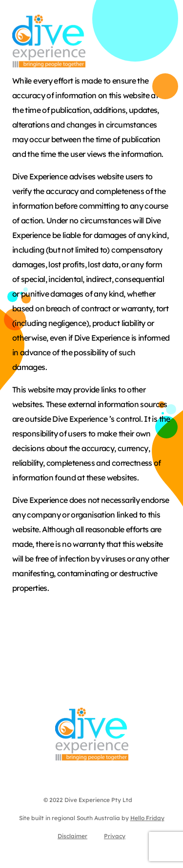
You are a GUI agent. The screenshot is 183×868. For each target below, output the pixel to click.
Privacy (115, 836)
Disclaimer (72, 836)
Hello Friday (147, 818)
